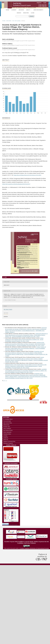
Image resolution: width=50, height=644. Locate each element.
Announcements (38, 10)
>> (6, 381)
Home (7, 10)
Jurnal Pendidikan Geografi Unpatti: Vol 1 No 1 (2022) (26, 337)
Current (14, 10)
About (28, 10)
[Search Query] (22, 16)
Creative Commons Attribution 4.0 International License (34, 548)
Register (26, 13)
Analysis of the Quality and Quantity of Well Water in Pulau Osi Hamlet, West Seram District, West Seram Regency (25, 344)
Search (19, 13)
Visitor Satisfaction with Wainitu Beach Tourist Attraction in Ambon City (24, 339)
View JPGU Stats (13, 525)
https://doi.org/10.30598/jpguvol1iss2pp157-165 (17, 53)
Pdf (5, 277)
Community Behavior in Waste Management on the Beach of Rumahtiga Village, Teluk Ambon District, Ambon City (26, 335)
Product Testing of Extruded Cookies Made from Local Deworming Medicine (25, 348)
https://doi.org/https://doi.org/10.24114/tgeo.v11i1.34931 (27, 175)
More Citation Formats (10, 300)
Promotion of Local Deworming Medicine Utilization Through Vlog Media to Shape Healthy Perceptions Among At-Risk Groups (24, 353)
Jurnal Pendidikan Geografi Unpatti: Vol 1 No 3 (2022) (19, 378)
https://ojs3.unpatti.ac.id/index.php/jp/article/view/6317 (16, 184)
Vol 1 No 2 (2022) (16, 21)
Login (33, 13)
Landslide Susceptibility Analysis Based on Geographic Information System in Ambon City (26, 370)
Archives (21, 10)
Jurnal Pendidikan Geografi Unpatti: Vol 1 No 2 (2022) (24, 367)
